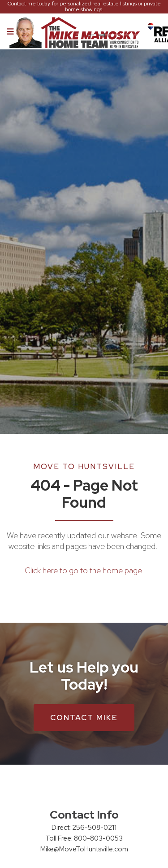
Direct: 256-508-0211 (84, 828)
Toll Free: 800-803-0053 (84, 838)
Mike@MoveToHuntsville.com (84, 849)
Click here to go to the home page (83, 570)
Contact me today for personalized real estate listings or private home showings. (84, 7)
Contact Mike (84, 717)
